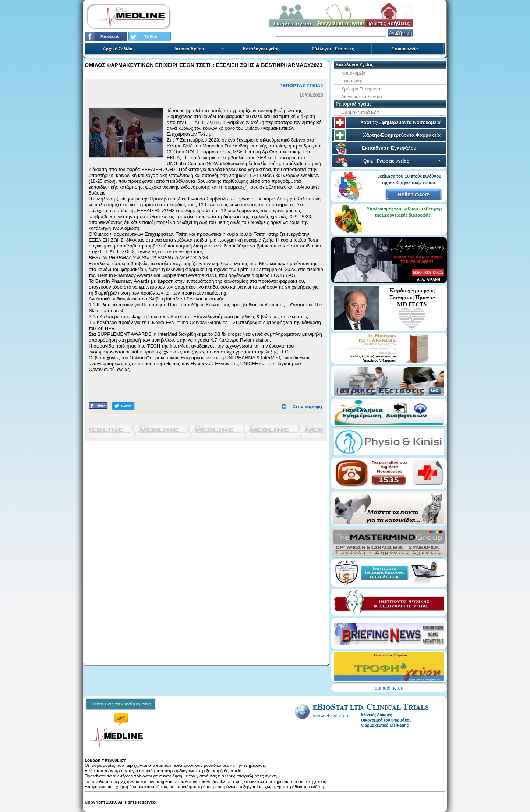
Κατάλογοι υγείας (261, 49)
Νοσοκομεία (353, 73)
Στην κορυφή (308, 407)
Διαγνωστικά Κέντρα (362, 97)
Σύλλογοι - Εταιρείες (333, 49)
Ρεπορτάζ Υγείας (354, 104)
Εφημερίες (352, 81)
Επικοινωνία (405, 49)
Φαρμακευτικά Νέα (360, 113)
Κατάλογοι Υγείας (354, 65)
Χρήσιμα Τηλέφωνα (361, 89)
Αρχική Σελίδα (118, 49)
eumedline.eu (389, 688)
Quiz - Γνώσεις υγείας (403, 161)
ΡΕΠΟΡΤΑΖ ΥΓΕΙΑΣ (301, 86)
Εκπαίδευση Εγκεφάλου (389, 148)
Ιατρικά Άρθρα (199, 49)
